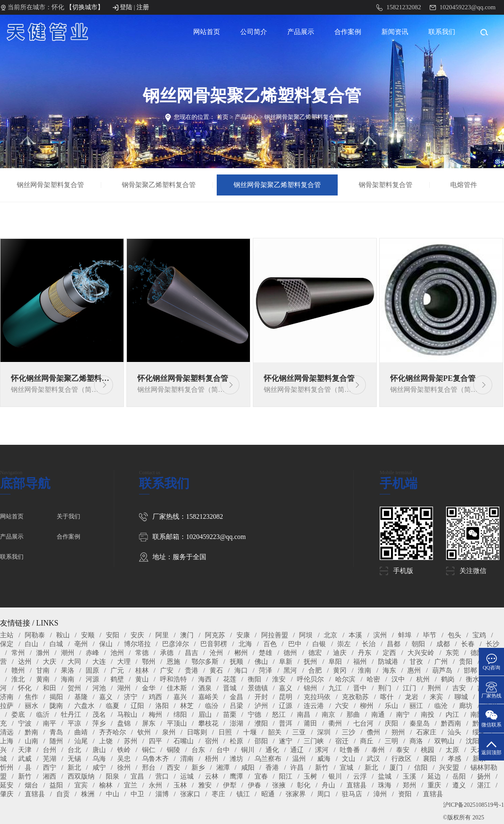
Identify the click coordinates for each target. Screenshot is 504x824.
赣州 (18, 670)
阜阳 (335, 662)
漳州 (380, 794)
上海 (7, 741)
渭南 (187, 759)
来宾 (436, 697)
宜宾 (81, 785)
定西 (389, 653)
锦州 (310, 688)
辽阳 (137, 706)
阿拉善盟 (275, 635)
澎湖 (236, 723)
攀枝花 (208, 723)
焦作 (31, 697)
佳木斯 (177, 688)
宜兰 (131, 785)
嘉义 (286, 688)
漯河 (322, 750)
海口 (241, 670)
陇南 (56, 706)
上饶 (106, 741)
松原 (236, 741)
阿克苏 (215, 635)
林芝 (187, 706)
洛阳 (162, 706)
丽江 (416, 706)
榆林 (106, 785)
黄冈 (340, 670)
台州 (50, 750)
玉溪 (409, 776)
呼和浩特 (173, 679)
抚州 (310, 662)
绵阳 (180, 714)
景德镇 (258, 688)
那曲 (353, 714)
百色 (270, 644)
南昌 (304, 714)
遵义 (459, 785)
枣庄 (218, 794)
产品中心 (247, 117)
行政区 (402, 759)
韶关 (275, 732)
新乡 (198, 767)
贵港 (192, 670)
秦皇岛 (420, 723)
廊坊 (466, 706)
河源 (92, 679)
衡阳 (255, 679)
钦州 (144, 732)
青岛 (56, 732)
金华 (149, 688)
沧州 (216, 653)
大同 (74, 662)
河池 (99, 688)
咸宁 (99, 767)
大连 (99, 662)
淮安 (279, 679)
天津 (25, 750)
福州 (360, 662)
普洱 (286, 723)
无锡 (74, 759)
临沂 (43, 714)
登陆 (126, 7)
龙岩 (412, 697)
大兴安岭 (421, 653)
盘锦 (124, 723)
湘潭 (223, 767)
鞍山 (63, 635)
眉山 (205, 714)
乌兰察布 (268, 759)
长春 (468, 644)
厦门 (396, 767)
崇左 (344, 644)
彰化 (304, 785)
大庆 (50, 662)
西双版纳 (81, 776)
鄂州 (149, 662)
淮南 (365, 670)
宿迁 (342, 741)
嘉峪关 (208, 697)
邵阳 (261, 741)
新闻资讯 (395, 32)
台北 (74, 750)
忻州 (7, 767)
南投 (428, 714)
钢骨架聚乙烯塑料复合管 (160, 185)
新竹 (322, 767)
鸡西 (155, 697)
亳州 (81, 644)
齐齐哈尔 (113, 732)
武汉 (373, 759)
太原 (452, 750)
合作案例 (348, 32)
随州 (56, 741)
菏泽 (265, 670)
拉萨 (7, 706)
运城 (187, 776)
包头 (454, 635)
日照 (225, 732)
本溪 (355, 635)
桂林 (142, 670)
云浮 (360, 776)
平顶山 (177, 723)
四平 (155, 741)
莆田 (310, 723)
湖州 (124, 688)
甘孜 (416, 662)
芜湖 (50, 759)
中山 (113, 794)
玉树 (310, 776)
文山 (349, 759)
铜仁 (149, 750)
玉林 (180, 785)
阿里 (162, 635)
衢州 (335, 723)
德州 (290, 653)
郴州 (241, 653)
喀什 (387, 697)
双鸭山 (444, 741)
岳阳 (459, 776)
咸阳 (248, 767)
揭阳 (56, 697)
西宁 (50, 767)
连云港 (314, 706)
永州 (155, 785)
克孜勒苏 (355, 697)
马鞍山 (127, 714)
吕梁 (236, 706)
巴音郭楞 (214, 644)
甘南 (43, 670)
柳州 (367, 706)
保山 (106, 644)
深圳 (324, 732)
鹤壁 (117, 679)
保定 (7, 644)
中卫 (137, 794)
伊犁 (230, 785)
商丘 (367, 741)
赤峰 (92, 653)
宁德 (255, 714)
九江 (335, 688)
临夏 (113, 706)
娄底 (18, 714)
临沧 (441, 706)
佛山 (261, 662)
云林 (212, 776)
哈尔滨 (345, 679)
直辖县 (357, 785)
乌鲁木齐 (155, 759)
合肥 (315, 670)
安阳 (113, 635)
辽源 (286, 706)
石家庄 (426, 732)
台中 (223, 750)
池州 (117, 653)
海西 (205, 679)
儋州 (373, 732)
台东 (198, 750)
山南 (31, 741)
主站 (7, 635)
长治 (369, 644)
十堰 (250, 732)
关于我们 (68, 516)
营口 (162, 776)
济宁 (131, 697)
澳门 (187, 635)
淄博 (162, 794)
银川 (335, 776)
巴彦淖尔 (176, 644)
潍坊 (236, 759)
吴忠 (124, 759)
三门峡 (314, 741)
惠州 (414, 670)
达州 (25, 662)
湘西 (50, 776)
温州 (299, 759)
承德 (167, 653)
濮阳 (261, 723)
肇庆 (7, 794)
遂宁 (286, 741)
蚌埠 (405, 635)
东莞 (452, 653)
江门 (409, 688)
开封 (261, 697)
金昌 (236, 697)
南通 (378, 714)
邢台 (149, 767)
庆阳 (391, 723)
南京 (328, 714)
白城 (56, 644)
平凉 (74, 723)
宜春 (261, 776)
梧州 (212, 759)
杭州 (423, 679)
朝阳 (418, 644)
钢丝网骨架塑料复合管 (51, 185)
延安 (7, 785)
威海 (324, 759)
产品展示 (301, 32)
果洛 (68, 670)
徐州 (124, 767)
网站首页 (207, 32)
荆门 (385, 688)
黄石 (216, 670)
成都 (443, 644)
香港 (272, 767)
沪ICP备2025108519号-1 (474, 805)
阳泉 (113, 776)
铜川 (248, 750)
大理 (124, 662)
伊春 (255, 785)
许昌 (297, 767)
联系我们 (442, 32)
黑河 (290, 670)
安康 (243, 635)
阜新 (286, 662)
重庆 (434, 785)
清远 (7, 732)
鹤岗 (448, 679)
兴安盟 (449, 767)
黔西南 (451, 723)
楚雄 (265, 653)
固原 (92, 670)
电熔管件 (464, 185)
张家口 (190, 794)
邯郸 (470, 670)
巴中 (295, 644)
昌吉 (192, 653)
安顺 (88, 635)
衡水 (472, 679)
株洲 (88, 794)
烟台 (31, 785)
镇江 (243, 794)
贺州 (74, 688)
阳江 (286, 776)
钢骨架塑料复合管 (386, 185)
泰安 (403, 750)
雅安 (205, 785)
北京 (331, 635)
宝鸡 (479, 635)
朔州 (398, 732)
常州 (18, 653)
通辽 (297, 750)
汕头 (454, 732)
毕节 (430, 635)
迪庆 (340, 653)
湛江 (484, 785)
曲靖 (81, 732)
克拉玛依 (317, 697)
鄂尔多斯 (205, 662)
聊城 (461, 697)
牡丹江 (71, 714)
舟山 (328, 785)
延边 (434, 776)
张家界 (296, 794)
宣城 (346, 767)
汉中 (398, 679)
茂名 (99, 714)
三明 (391, 741)
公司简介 (254, 32)
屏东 (149, 723)
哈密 (373, 679)
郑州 (409, 785)
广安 (167, 670)
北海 (245, 644)
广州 (441, 662)
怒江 (279, 714)
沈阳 (472, 741)
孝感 (454, 759)
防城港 (388, 662)
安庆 (137, 635)
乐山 (391, 706)
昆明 (286, 697)
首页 (223, 117)
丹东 (365, 653)
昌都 (394, 644)
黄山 (142, 679)
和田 (50, 688)
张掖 (279, 785)
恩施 (173, 662)
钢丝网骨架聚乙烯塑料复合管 (302, 117)
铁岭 (124, 750)
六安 (342, 706)
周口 (324, 794)
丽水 (31, 706)
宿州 (212, 741)
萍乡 (99, 723)
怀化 (25, 688)
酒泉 (205, 688)
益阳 (56, 785)
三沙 (349, 732)
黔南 (31, 732)
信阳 (421, 767)
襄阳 (430, 759)
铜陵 (173, 750)
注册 (143, 7)
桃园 (428, 750)
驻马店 (352, 794)
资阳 (405, 794)
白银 (319, 644)
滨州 (380, 635)
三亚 (299, 732)
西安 (173, 767)
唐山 (99, 750)
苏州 (131, 741)
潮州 (68, 653)
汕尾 (81, 741)
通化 (272, 750)
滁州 (43, 653)
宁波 (25, 723)
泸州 (261, 706)
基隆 (81, 697)
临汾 (212, 706)
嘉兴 (180, 697)
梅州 (155, 714)
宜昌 (137, 776)
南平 (50, 723)
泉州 (169, 732)
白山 (31, 644)
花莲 (230, 679)
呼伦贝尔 (310, 679)
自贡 (63, 794)
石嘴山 (184, 741)
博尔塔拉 (137, 644)
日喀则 (197, 732)
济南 (7, 697)
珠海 (385, 785)
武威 (25, 759)
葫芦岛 (442, 670)
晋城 (230, 688)
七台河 (363, 723)
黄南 (43, 679)
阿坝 (306, 635)
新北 (74, 767)
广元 (117, 670)
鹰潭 (236, 776)
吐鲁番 (350, 750)
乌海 (99, 759)
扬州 (484, 776)
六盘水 (84, 706)
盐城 (385, 776)
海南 (68, 679)
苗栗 (230, 714)
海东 (389, 670)
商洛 (416, 741)
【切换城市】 (85, 7)
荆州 (434, 688)
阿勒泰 (35, 635)
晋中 (360, 688)
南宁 (403, 714)
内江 (452, 714)
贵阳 (466, 662)
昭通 (268, 794)
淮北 (18, 679)
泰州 (378, 750)
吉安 (459, 688)
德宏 (315, 653)
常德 (142, 653)
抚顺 (236, 662)
